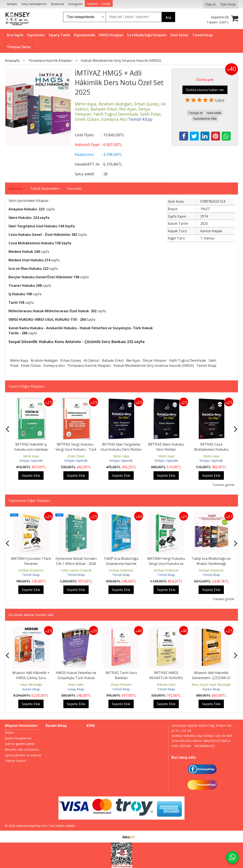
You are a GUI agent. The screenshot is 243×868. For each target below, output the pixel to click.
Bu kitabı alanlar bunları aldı (31, 615)
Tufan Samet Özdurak (76, 570)
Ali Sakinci (91, 360)
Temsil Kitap (206, 366)
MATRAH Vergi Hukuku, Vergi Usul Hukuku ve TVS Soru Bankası (166, 564)
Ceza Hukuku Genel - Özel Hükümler (40, 235)
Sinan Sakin (76, 684)
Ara (168, 18)
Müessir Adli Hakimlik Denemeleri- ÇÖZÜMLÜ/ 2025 (211, 678)
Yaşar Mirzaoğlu (31, 684)
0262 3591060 (181, 746)
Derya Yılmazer (155, 360)
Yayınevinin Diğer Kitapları (29, 501)
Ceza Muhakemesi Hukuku (32, 243)
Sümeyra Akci (54, 366)
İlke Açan (133, 360)
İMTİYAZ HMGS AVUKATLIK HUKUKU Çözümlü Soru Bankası (166, 678)
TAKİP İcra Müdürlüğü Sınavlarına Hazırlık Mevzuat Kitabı (121, 564)
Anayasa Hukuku (23, 209)
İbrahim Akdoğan (44, 360)
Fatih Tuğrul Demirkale (188, 360)
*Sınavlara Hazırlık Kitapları (89, 366)
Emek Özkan (31, 366)
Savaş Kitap (76, 689)
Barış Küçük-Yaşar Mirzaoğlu (211, 684)
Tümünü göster (224, 485)
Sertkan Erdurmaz (31, 570)
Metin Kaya (19, 360)
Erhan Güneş (71, 360)
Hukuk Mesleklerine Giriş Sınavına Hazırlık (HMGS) (154, 366)
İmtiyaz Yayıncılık (31, 461)
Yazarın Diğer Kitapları (26, 386)
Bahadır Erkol (113, 360)
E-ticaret (115, 837)
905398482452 (205, 746)
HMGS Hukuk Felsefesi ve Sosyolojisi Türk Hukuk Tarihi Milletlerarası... (76, 678)
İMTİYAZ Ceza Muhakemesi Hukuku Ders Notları (211, 449)
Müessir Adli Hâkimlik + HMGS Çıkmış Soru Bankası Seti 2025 (31, 678)
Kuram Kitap (31, 689)
